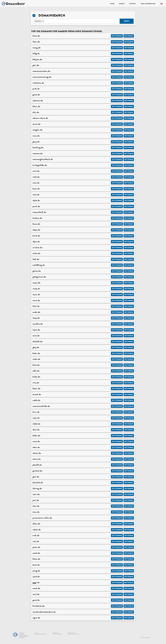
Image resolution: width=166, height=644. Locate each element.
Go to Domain (117, 36)
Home (112, 4)
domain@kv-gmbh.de (41, 634)
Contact (133, 4)
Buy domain (129, 36)
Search (122, 4)
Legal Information (148, 4)
